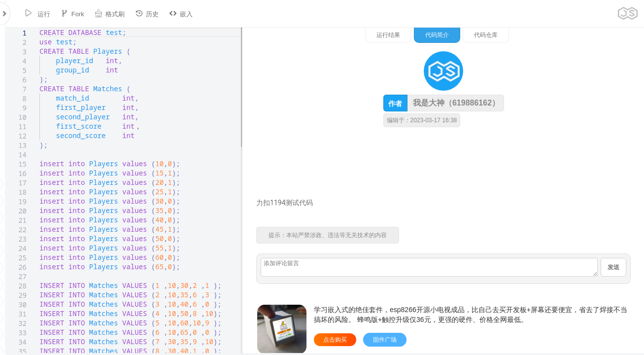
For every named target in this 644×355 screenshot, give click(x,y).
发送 (613, 267)
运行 (32, 14)
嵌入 (175, 14)
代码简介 (540, 35)
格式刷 (104, 14)
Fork (67, 14)
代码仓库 (588, 35)
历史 (141, 14)
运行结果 (491, 35)
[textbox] (34, 28)
